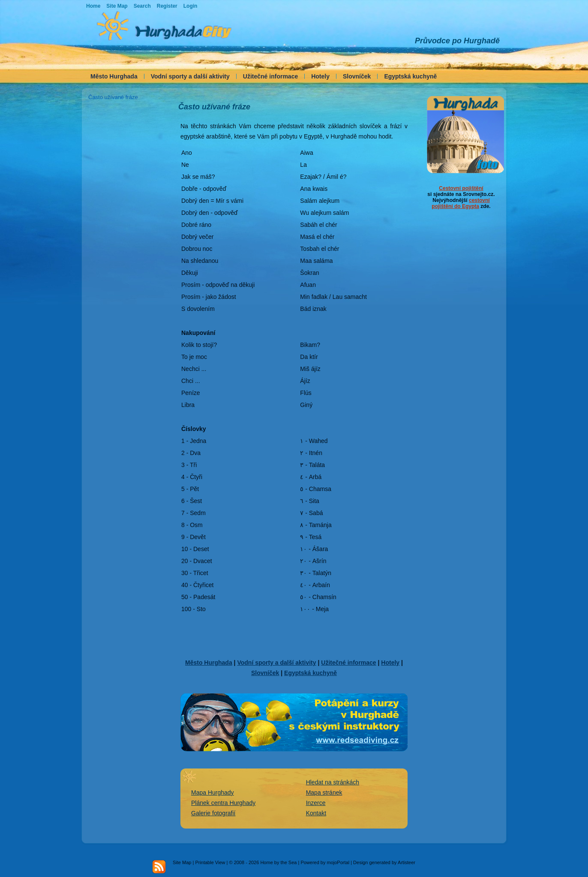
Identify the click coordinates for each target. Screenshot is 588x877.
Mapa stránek (324, 793)
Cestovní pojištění (461, 188)
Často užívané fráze (113, 97)
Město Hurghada (114, 76)
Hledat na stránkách (333, 782)
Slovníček (357, 76)
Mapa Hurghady (213, 793)
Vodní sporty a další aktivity (190, 76)
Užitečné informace (270, 76)
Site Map (182, 862)
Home (93, 6)
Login (190, 6)
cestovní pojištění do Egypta (460, 203)
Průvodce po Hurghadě (457, 41)
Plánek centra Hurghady (223, 803)
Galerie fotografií (213, 813)
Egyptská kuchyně (410, 76)
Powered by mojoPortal (325, 862)
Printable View (210, 862)
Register (167, 6)
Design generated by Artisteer (384, 862)
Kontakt (316, 813)
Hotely (320, 76)
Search (142, 6)
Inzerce (316, 803)
